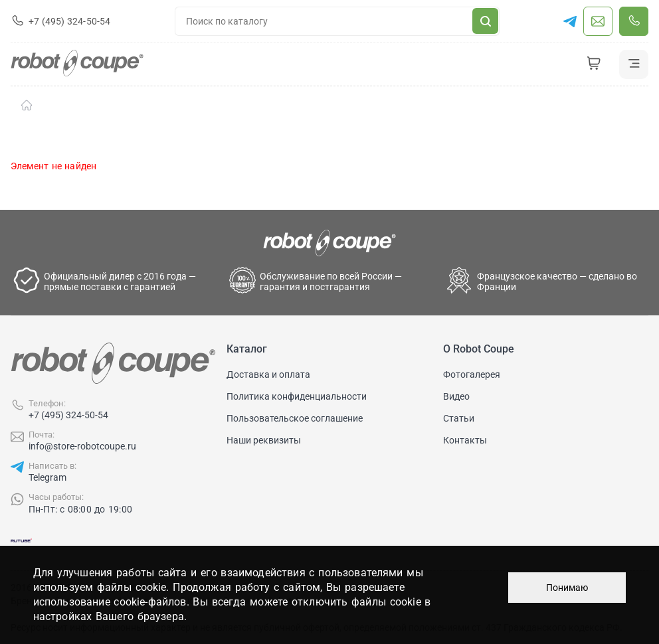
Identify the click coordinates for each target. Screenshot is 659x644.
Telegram (47, 477)
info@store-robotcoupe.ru (82, 446)
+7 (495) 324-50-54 (68, 415)
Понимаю (567, 588)
